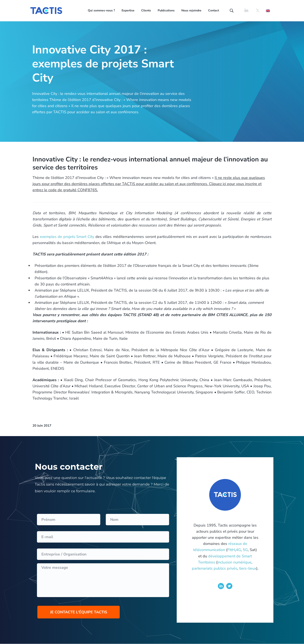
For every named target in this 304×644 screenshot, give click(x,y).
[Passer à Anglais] (268, 10)
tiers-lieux (248, 568)
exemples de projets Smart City (67, 237)
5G (245, 550)
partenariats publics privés (215, 568)
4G (238, 550)
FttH (231, 550)
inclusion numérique (234, 562)
